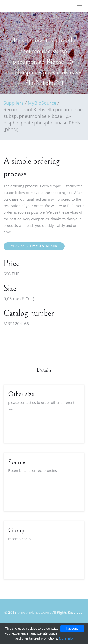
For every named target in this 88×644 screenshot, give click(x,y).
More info (66, 638)
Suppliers (14, 103)
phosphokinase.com (34, 612)
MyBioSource (42, 103)
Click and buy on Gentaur (34, 246)
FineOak (17, 6)
